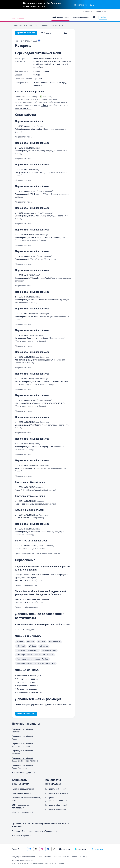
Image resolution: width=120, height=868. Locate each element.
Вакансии (23, 836)
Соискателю (101, 11)
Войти (103, 17)
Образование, (22, 794)
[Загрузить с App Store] (65, 849)
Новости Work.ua (61, 857)
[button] (94, 17)
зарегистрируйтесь (23, 108)
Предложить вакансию (27, 33)
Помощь (84, 857)
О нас (39, 857)
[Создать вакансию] (81, 17)
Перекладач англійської (22, 729)
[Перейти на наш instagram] (42, 849)
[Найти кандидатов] (61, 17)
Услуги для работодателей (23, 857)
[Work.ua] (20, 17)
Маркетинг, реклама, (24, 813)
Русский (17, 849)
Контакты (48, 857)
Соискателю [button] (99, 849)
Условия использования (23, 860)
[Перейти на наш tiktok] (54, 849)
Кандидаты (56, 789)
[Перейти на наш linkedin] (48, 849)
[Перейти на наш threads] (36, 849)
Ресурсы (74, 857)
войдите (45, 105)
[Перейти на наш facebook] (30, 849)
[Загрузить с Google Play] (81, 849)
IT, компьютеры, (24, 789)
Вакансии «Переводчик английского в (35, 832)
